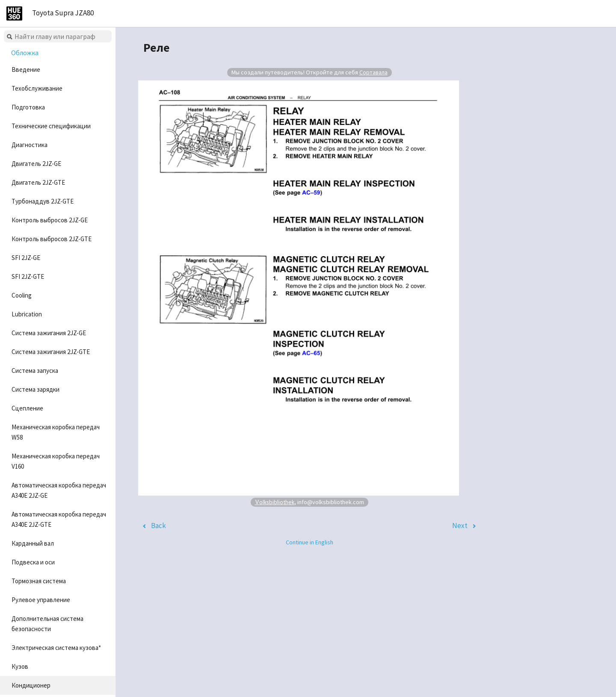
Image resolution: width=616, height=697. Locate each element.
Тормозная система (39, 581)
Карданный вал (33, 543)
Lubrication (27, 314)
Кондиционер (31, 685)
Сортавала (373, 72)
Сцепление (27, 408)
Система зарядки (36, 389)
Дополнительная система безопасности (47, 624)
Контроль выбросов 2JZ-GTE (52, 239)
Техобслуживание (37, 88)
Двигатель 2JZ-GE (36, 164)
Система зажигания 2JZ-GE (49, 333)
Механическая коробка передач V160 (56, 461)
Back (158, 526)
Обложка (25, 53)
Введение (26, 69)
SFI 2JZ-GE (26, 258)
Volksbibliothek (275, 502)
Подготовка (28, 107)
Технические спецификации (51, 126)
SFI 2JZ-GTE (28, 276)
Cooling (22, 295)
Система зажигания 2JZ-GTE (51, 352)
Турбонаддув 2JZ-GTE (43, 201)
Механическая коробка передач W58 (56, 432)
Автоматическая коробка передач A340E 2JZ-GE (59, 490)
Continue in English (309, 542)
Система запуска (35, 371)
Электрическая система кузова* (56, 648)
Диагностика (30, 145)
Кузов (20, 666)
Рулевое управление (41, 600)
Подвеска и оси (33, 562)
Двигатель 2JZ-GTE (38, 182)
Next (460, 526)
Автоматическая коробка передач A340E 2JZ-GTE (59, 519)
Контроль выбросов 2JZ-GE (50, 220)
